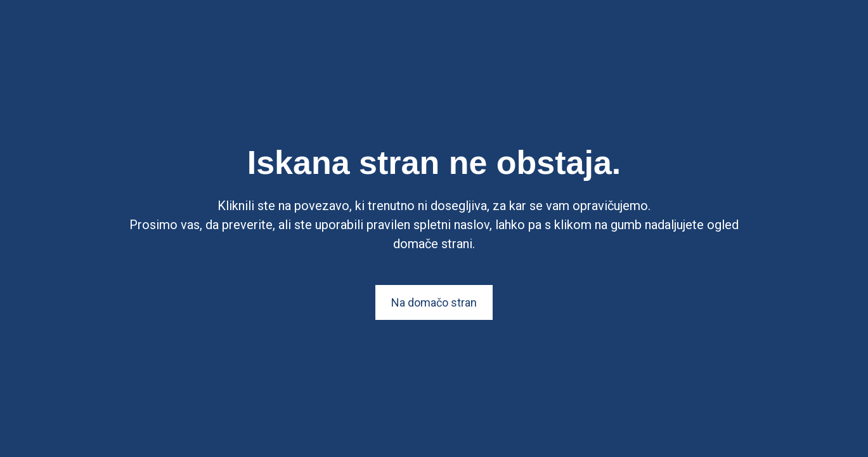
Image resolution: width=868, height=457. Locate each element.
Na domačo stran (434, 302)
